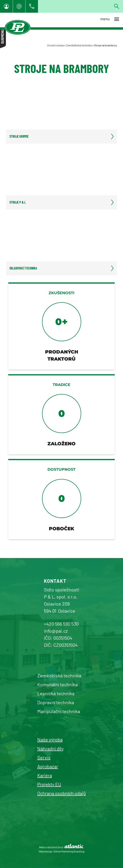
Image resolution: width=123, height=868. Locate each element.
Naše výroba (50, 739)
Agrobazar (48, 766)
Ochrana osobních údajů (62, 793)
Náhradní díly (50, 748)
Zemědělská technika (79, 45)
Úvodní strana (55, 45)
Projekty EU (49, 784)
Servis (44, 757)
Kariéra (45, 775)
